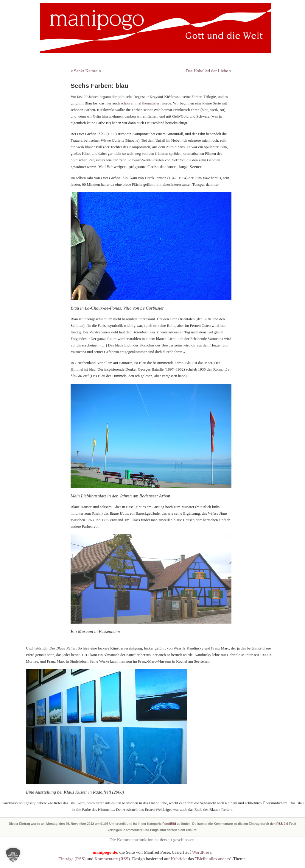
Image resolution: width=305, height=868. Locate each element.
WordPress (202, 852)
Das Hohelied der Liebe (207, 71)
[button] (13, 855)
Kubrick (178, 859)
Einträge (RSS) (72, 859)
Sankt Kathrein (87, 71)
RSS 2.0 (282, 824)
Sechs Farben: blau (99, 86)
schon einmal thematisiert (141, 103)
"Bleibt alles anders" (213, 859)
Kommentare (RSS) (112, 859)
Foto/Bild (169, 824)
